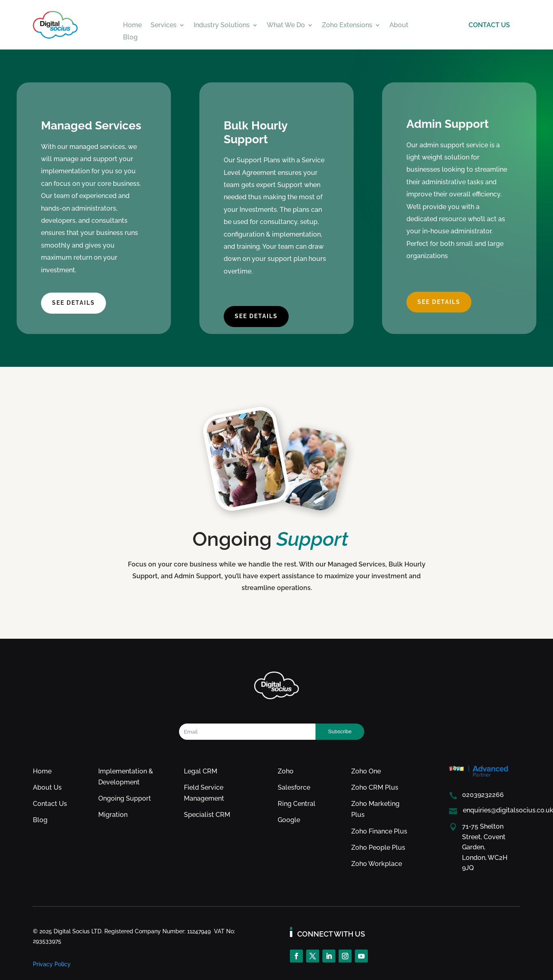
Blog (130, 38)
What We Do (286, 26)
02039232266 (483, 795)
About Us (47, 787)
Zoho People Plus (378, 848)
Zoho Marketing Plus (375, 809)
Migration (113, 815)
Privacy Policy (52, 964)
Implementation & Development (126, 777)
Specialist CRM (207, 815)
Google (289, 820)
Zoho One (366, 771)
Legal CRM (201, 771)
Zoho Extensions (347, 26)
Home (132, 26)
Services (164, 26)
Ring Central (297, 804)
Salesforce (294, 787)
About (399, 26)
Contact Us (50, 804)
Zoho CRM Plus (375, 787)
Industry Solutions (222, 26)
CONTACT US (489, 25)
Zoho (286, 771)
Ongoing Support (125, 798)
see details (73, 303)
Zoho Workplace (377, 864)
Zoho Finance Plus (379, 831)
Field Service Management (204, 793)
